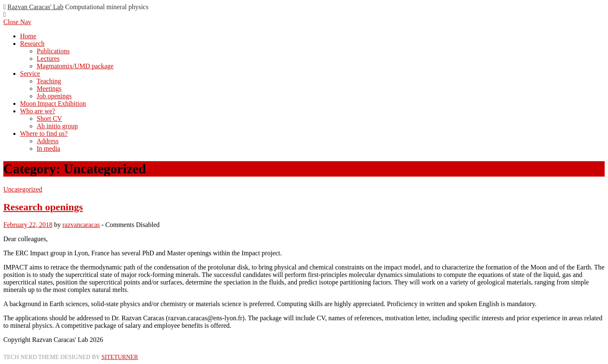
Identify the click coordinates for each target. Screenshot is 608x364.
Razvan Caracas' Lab (35, 7)
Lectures (48, 59)
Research (32, 44)
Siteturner (120, 357)
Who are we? (38, 111)
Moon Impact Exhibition (53, 103)
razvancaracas (81, 225)
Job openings (54, 96)
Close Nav (17, 22)
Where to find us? (44, 133)
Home (28, 36)
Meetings (49, 89)
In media (48, 148)
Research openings (43, 207)
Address (48, 141)
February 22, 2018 (28, 225)
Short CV (49, 118)
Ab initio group (57, 126)
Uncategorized (23, 189)
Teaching (49, 81)
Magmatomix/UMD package (75, 66)
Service (30, 74)
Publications (53, 51)
